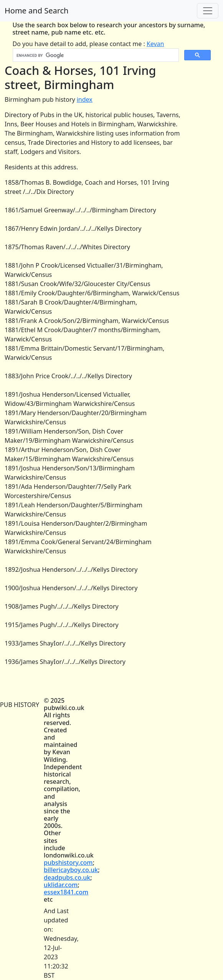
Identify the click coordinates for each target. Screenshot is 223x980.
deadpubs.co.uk (67, 877)
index (85, 99)
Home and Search (36, 11)
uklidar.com (61, 885)
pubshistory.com (68, 862)
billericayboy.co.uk (71, 870)
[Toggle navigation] (208, 11)
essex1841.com (66, 892)
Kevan (155, 44)
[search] (95, 55)
